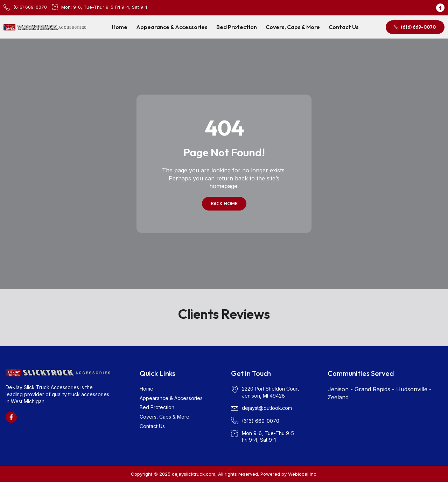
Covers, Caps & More (293, 27)
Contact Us (344, 27)
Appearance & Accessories (172, 27)
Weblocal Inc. (303, 474)
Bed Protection (237, 27)
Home (120, 27)
